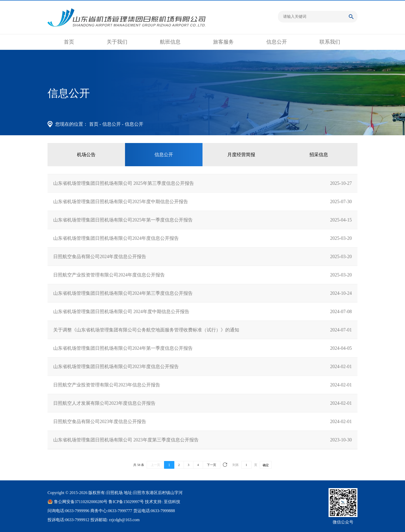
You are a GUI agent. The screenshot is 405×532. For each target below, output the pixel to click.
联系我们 (330, 42)
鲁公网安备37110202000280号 (81, 502)
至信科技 (172, 502)
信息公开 (277, 42)
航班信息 (170, 42)
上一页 (155, 465)
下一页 (212, 465)
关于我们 (117, 42)
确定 (266, 465)
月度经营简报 (241, 155)
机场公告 (86, 155)
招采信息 (319, 155)
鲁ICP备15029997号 (126, 502)
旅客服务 (223, 42)
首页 (69, 42)
